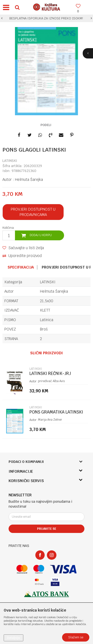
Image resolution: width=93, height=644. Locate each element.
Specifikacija (21, 267)
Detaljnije (13, 638)
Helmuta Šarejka (29, 179)
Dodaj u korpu (41, 235)
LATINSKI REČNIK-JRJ (50, 374)
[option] (46, 18)
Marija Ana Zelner (50, 420)
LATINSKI (10, 161)
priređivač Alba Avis (51, 381)
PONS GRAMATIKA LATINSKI (56, 412)
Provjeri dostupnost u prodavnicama (33, 212)
